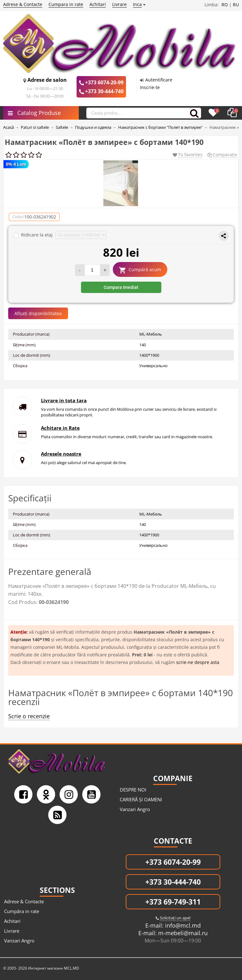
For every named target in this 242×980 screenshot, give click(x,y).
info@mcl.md (182, 925)
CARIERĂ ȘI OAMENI (141, 799)
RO (225, 5)
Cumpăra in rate (22, 911)
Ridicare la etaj (34, 235)
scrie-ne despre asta (198, 662)
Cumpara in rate (66, 4)
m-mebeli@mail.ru (182, 933)
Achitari (98, 4)
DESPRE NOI (133, 790)
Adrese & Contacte (23, 4)
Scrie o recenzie (29, 716)
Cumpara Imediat (121, 287)
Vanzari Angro (135, 809)
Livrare (119, 4)
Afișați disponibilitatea (38, 313)
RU (236, 5)
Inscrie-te (150, 87)
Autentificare (159, 80)
